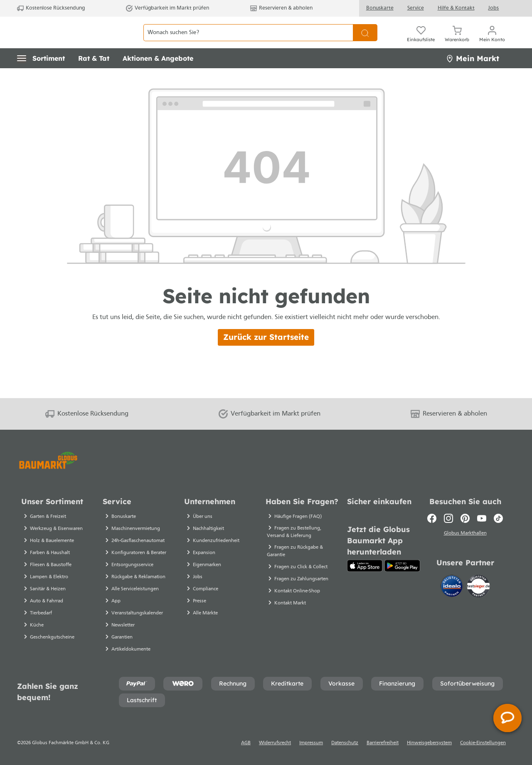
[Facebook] (432, 518)
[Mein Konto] (492, 42)
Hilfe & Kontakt (456, 8)
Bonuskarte (380, 8)
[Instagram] (448, 518)
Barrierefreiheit (383, 743)
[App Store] (365, 566)
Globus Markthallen (465, 535)
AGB (246, 743)
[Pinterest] (465, 518)
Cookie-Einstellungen (483, 743)
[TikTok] (498, 518)
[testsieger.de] (478, 588)
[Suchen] (365, 42)
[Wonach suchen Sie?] (248, 42)
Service (416, 8)
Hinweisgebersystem (429, 743)
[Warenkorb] (457, 42)
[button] (41, 77)
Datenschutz (345, 743)
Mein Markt (473, 77)
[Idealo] (453, 588)
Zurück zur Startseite (266, 355)
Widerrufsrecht (275, 743)
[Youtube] (482, 518)
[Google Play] (402, 566)
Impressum (311, 743)
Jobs (493, 8)
